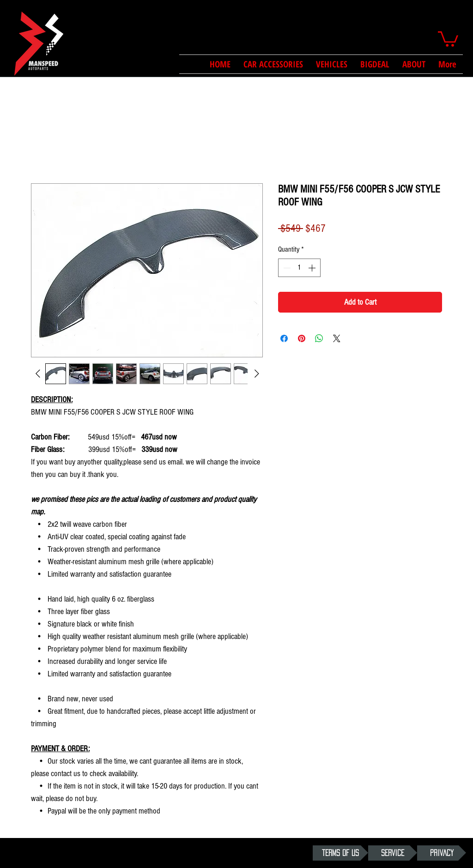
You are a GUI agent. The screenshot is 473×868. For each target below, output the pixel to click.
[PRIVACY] (442, 853)
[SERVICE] (393, 853)
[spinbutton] (299, 268)
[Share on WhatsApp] (319, 338)
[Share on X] (337, 338)
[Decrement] (286, 268)
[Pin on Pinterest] (302, 338)
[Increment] (313, 268)
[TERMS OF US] (340, 853)
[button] (448, 38)
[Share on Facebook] (284, 338)
